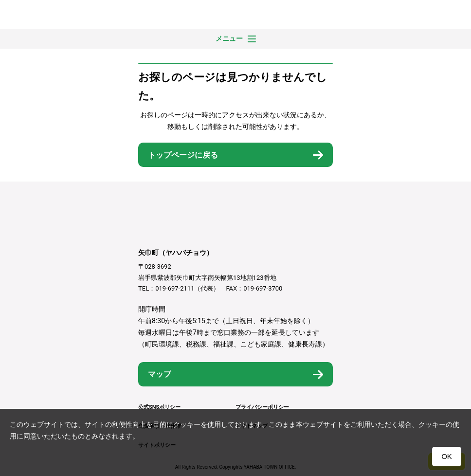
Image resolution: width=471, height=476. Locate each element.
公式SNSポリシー (159, 407)
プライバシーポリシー (262, 407)
